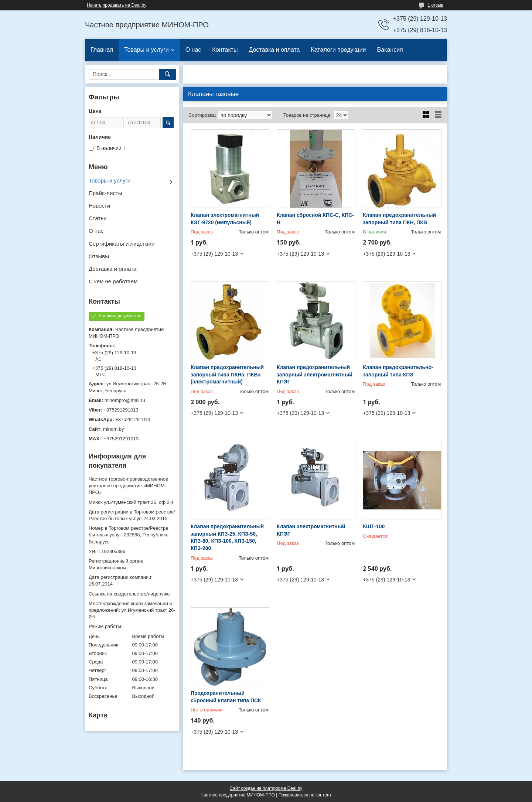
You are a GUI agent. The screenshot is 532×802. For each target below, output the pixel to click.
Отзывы (99, 256)
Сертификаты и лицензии (122, 244)
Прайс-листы (105, 193)
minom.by (113, 429)
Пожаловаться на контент (305, 795)
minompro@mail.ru (125, 400)
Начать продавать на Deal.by (117, 5)
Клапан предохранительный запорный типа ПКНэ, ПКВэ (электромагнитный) (227, 374)
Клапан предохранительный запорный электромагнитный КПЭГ (314, 374)
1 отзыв (436, 5)
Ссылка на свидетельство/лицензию (129, 594)
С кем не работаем (113, 281)
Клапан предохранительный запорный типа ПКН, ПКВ (399, 219)
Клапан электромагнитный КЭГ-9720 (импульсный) (225, 219)
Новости (99, 206)
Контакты (225, 50)
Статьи (98, 218)
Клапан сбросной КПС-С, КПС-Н (315, 219)
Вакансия (390, 50)
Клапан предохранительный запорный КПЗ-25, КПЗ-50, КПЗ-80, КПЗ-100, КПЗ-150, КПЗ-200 (227, 537)
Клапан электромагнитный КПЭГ (311, 530)
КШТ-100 (374, 526)
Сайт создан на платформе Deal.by (266, 788)
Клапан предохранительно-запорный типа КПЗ (398, 371)
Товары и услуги (146, 50)
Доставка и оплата (274, 50)
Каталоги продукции (338, 50)
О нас (193, 50)
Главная (102, 50)
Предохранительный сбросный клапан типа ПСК (226, 697)
